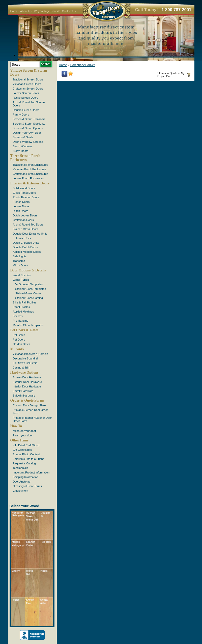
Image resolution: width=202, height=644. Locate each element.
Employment (21, 491)
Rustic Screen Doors (26, 98)
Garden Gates (22, 344)
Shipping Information (26, 477)
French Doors (21, 202)
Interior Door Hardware (27, 386)
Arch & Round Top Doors (28, 225)
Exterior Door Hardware (27, 382)
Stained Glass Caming (29, 298)
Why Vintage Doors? (47, 11)
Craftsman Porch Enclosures (31, 174)
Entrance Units (22, 238)
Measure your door (24, 431)
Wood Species (22, 275)
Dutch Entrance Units (26, 243)
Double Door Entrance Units (30, 234)
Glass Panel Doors (24, 193)
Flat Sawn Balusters (25, 363)
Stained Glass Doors (26, 229)
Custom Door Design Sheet (30, 405)
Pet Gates (19, 335)
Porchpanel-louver (83, 65)
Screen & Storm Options (28, 128)
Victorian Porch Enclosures (30, 169)
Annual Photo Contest (26, 454)
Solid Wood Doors (24, 188)
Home (14, 11)
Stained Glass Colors (28, 293)
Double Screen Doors (26, 110)
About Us (26, 11)
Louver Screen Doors (26, 93)
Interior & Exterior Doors (30, 183)
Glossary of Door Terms (27, 486)
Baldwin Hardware (24, 396)
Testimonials (21, 468)
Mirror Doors (21, 265)
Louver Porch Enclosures (28, 178)
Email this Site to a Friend (29, 459)
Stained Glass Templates (31, 289)
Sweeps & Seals (23, 137)
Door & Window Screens (28, 142)
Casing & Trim (22, 368)
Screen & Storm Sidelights (29, 124)
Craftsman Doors (23, 220)
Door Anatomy (22, 482)
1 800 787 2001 (177, 10)
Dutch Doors (21, 211)
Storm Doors (21, 151)
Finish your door (23, 435)
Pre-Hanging (21, 321)
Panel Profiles (21, 307)
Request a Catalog (24, 463)
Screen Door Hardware (27, 377)
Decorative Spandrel (25, 358)
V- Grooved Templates (29, 284)
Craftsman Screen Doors (28, 89)
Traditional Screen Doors (28, 79)
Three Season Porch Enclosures (25, 158)
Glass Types (21, 280)
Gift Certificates (22, 450)
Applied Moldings (23, 312)
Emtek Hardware (23, 391)
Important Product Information (31, 472)
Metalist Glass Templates (28, 325)
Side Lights (20, 256)
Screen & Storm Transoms (29, 119)
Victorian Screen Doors (27, 84)
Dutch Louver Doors (25, 215)
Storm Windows (23, 146)
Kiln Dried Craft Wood (26, 445)
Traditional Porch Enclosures (31, 165)
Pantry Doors (21, 115)
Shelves (18, 316)
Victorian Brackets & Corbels (31, 354)
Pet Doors (19, 340)
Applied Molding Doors (27, 252)
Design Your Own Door (27, 133)
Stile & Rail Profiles (25, 302)
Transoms (19, 261)
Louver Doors (21, 206)
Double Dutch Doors (25, 247)
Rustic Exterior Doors (26, 197)
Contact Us (69, 11)
